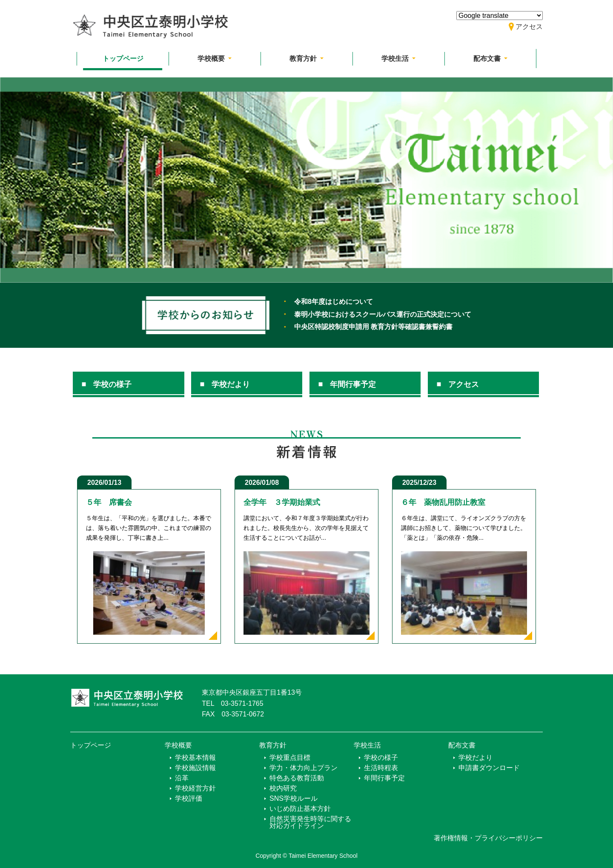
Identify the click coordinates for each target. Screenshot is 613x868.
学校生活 (367, 745)
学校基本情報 (195, 758)
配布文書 (462, 745)
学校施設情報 (195, 768)
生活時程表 (381, 768)
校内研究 (283, 788)
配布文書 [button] (488, 59)
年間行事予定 (353, 384)
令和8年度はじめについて (334, 302)
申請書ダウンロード (489, 768)
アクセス (464, 384)
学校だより (231, 384)
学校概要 (178, 745)
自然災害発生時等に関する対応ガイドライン (310, 822)
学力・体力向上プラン (304, 768)
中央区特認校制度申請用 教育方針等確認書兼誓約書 (373, 327)
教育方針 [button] (304, 59)
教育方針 (273, 745)
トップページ (123, 59)
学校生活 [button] (396, 59)
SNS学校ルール (294, 798)
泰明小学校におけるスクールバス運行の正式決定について (383, 314)
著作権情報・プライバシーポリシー (488, 838)
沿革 (182, 778)
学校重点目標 (290, 758)
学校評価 (189, 798)
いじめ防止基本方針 (300, 809)
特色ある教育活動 (297, 778)
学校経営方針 (195, 788)
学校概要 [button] (212, 59)
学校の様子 (112, 384)
